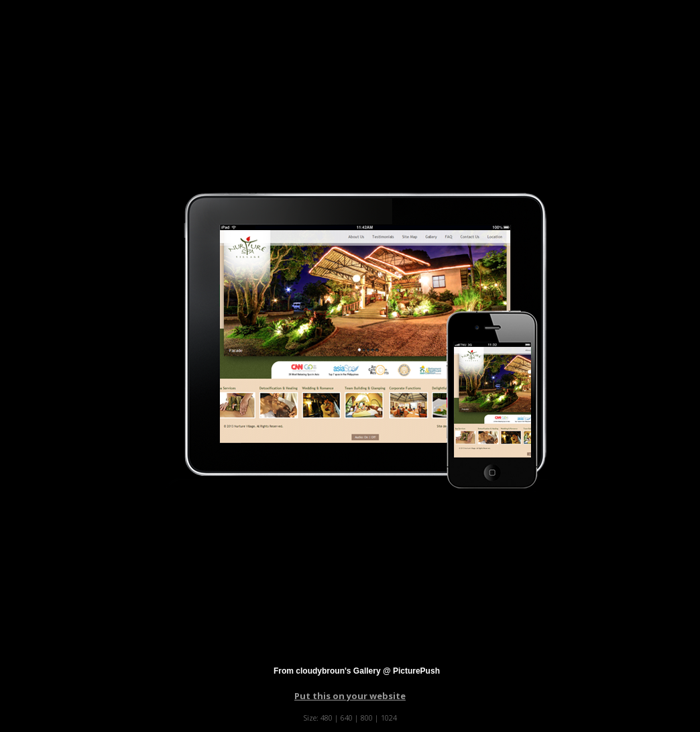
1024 (389, 718)
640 (347, 718)
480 (327, 718)
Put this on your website (350, 696)
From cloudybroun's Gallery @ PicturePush (357, 671)
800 (367, 718)
